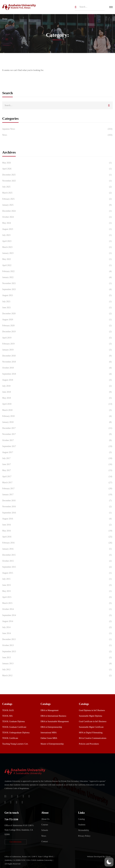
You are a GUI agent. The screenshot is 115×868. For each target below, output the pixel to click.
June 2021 (57, 308)
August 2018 (57, 380)
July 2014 (57, 627)
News (57, 135)
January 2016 (57, 549)
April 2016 (57, 537)
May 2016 (57, 531)
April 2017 (57, 477)
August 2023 (57, 229)
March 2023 (57, 247)
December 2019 (57, 332)
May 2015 (57, 591)
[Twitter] (29, 796)
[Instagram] (5, 802)
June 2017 (57, 464)
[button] (16, 842)
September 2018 (57, 374)
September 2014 (57, 615)
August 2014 (57, 621)
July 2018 (57, 386)
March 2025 (57, 193)
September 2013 (57, 652)
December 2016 (57, 501)
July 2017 (57, 458)
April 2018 (57, 404)
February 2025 (57, 199)
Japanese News (57, 129)
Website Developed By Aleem (99, 857)
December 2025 (57, 175)
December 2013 (57, 639)
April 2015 (57, 597)
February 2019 (57, 344)
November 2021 (57, 283)
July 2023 (57, 235)
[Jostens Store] (12, 796)
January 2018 (57, 422)
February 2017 (57, 489)
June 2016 (57, 525)
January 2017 (57, 495)
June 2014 (57, 633)
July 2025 (57, 187)
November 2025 (57, 181)
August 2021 (57, 295)
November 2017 (57, 434)
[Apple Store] (18, 796)
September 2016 (57, 513)
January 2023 (57, 253)
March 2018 (57, 410)
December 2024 (57, 211)
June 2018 (57, 392)
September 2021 (57, 289)
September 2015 (57, 567)
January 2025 (57, 205)
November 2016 (57, 507)
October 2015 (57, 561)
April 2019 (57, 338)
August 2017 (57, 452)
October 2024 (57, 217)
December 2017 (57, 428)
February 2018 (57, 416)
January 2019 (57, 350)
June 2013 (57, 658)
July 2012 (57, 670)
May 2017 (57, 470)
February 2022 (57, 271)
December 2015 (57, 555)
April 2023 (57, 241)
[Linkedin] (22, 802)
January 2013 (57, 664)
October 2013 (57, 645)
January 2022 (57, 277)
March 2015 (57, 603)
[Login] (6, 796)
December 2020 (57, 314)
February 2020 (57, 326)
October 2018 (57, 368)
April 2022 (57, 265)
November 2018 (57, 362)
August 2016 (57, 519)
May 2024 (57, 223)
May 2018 (57, 398)
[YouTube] (17, 802)
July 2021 (57, 302)
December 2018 (57, 356)
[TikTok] (11, 802)
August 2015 (57, 573)
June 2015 (57, 585)
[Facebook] (23, 796)
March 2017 (57, 483)
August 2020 (57, 320)
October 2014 (57, 609)
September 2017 (57, 446)
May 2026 (57, 163)
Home (5, 19)
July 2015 (57, 579)
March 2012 (57, 676)
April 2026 (57, 169)
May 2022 (57, 259)
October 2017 (57, 440)
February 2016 (57, 543)
